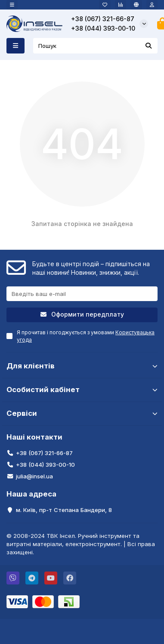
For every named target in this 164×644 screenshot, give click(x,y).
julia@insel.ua (34, 476)
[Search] (95, 46)
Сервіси (82, 413)
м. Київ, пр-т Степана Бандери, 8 (64, 510)
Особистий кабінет (82, 390)
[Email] (82, 294)
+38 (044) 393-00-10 (103, 28)
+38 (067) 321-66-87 (103, 19)
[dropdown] (12, 5)
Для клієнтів (82, 366)
